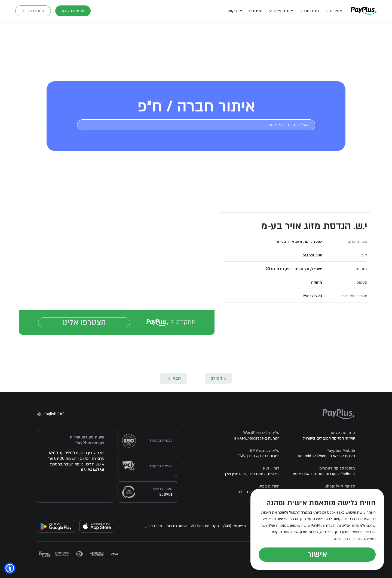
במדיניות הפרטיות (349, 539)
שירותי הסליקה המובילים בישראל (329, 441)
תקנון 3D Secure (205, 529)
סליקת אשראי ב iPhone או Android (326, 459)
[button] (10, 568)
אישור (317, 555)
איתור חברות (177, 529)
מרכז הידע (154, 529)
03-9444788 (93, 473)
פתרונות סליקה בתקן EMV (259, 459)
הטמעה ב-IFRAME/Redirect (257, 441)
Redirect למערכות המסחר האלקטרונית (324, 477)
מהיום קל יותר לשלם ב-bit (259, 495)
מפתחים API (235, 529)
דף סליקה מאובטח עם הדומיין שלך (252, 477)
